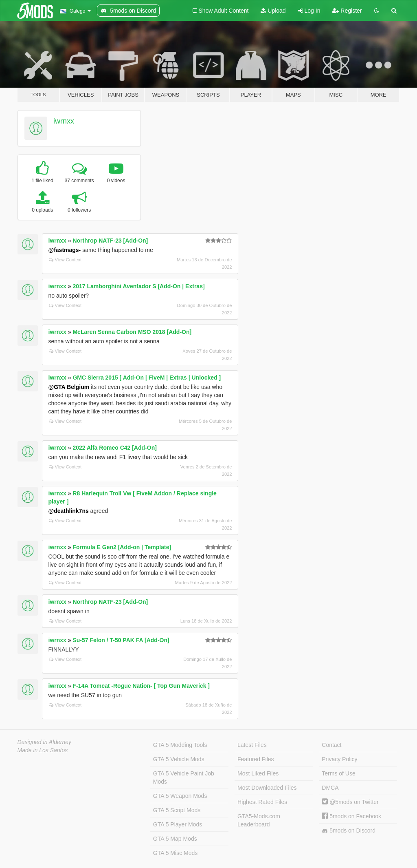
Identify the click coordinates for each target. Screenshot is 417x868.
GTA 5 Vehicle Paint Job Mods (184, 777)
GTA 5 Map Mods (175, 839)
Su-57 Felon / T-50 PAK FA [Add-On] (121, 640)
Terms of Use (338, 773)
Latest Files (252, 745)
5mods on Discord (349, 831)
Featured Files (256, 759)
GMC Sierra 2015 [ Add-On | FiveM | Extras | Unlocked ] (147, 378)
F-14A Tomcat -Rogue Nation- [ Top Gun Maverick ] (141, 686)
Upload (273, 11)
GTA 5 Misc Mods (175, 853)
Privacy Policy (339, 759)
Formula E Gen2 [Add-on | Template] (122, 547)
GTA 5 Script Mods (177, 810)
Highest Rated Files (262, 802)
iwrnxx (64, 121)
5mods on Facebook (351, 816)
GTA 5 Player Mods (178, 824)
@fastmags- (65, 250)
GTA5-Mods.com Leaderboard (259, 820)
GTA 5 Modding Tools (180, 745)
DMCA (330, 788)
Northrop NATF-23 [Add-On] (110, 241)
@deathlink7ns (69, 511)
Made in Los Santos (43, 750)
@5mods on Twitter (350, 802)
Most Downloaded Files (267, 788)
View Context (65, 260)
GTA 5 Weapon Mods (180, 796)
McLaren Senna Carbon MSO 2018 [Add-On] (132, 332)
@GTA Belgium (69, 387)
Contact (331, 745)
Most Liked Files (258, 773)
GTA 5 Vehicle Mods (179, 759)
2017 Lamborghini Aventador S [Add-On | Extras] (138, 286)
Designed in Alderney (45, 742)
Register (347, 11)
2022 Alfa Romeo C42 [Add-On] (114, 448)
